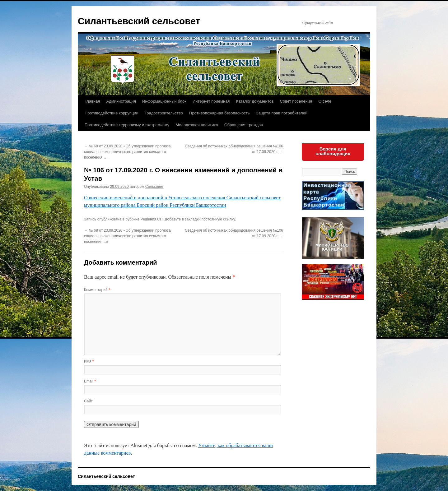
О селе (325, 101)
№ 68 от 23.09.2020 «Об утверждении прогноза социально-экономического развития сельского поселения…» (127, 152)
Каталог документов (255, 101)
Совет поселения (296, 101)
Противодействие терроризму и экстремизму (127, 125)
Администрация (121, 101)
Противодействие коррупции (112, 113)
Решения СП (152, 219)
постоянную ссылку (218, 219)
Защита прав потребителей (282, 113)
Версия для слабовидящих (333, 151)
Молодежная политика (197, 125)
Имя (89, 361)
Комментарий (97, 290)
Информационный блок (164, 101)
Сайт (88, 401)
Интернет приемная (211, 101)
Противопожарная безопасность (219, 113)
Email (90, 381)
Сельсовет (154, 187)
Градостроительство (164, 113)
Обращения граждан (244, 125)
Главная (92, 101)
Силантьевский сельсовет (139, 21)
